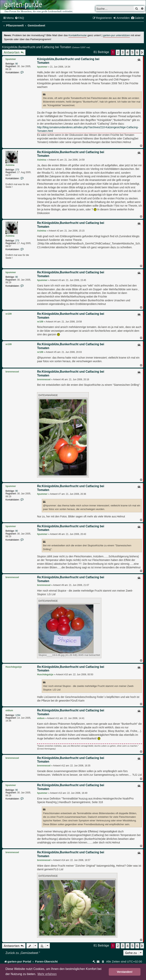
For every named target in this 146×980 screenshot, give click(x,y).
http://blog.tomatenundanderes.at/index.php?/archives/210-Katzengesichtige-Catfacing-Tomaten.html (88, 129)
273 (17, 170)
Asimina (10, 165)
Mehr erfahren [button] (47, 974)
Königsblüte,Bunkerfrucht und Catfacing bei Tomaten (37, 47)
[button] (142, 52)
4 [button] (127, 52)
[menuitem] (19, 18)
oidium (9, 710)
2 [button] (118, 52)
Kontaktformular (78, 35)
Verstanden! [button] (125, 972)
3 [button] (123, 52)
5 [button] (132, 52)
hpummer (11, 59)
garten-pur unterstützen (116, 35)
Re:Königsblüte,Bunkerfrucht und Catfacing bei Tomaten (71, 154)
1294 (18, 715)
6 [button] (137, 52)
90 (16, 64)
